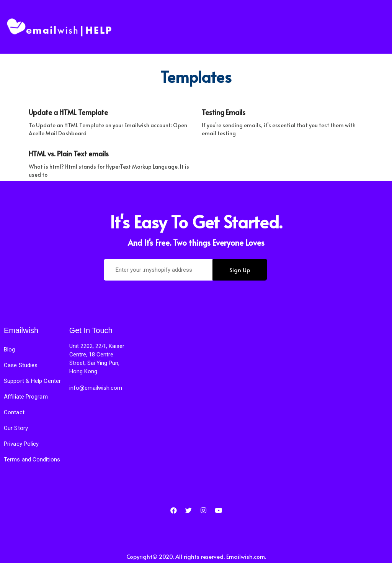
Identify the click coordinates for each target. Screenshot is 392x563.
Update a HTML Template (68, 112)
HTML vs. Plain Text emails (69, 153)
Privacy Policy (21, 444)
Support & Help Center (32, 381)
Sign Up (240, 270)
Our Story (16, 428)
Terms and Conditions (32, 460)
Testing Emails (224, 112)
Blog (9, 350)
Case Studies (21, 365)
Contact (14, 412)
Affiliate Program (26, 397)
